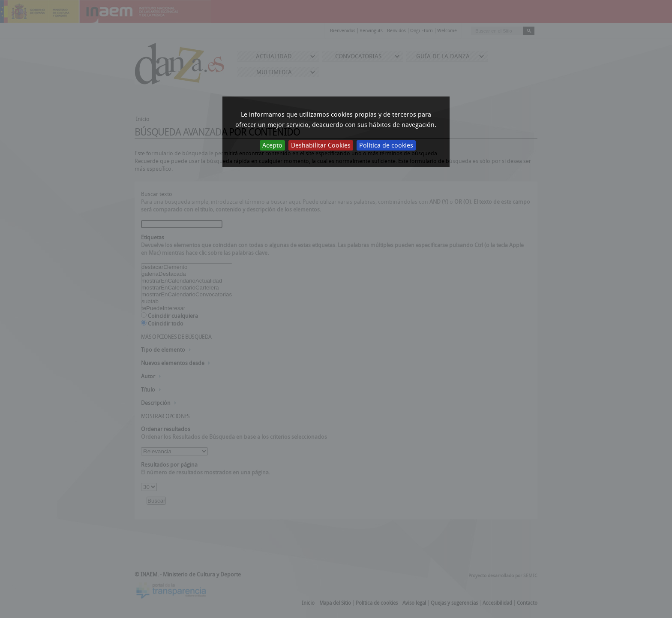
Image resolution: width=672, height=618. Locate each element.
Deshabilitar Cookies (321, 145)
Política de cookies (386, 145)
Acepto (272, 145)
